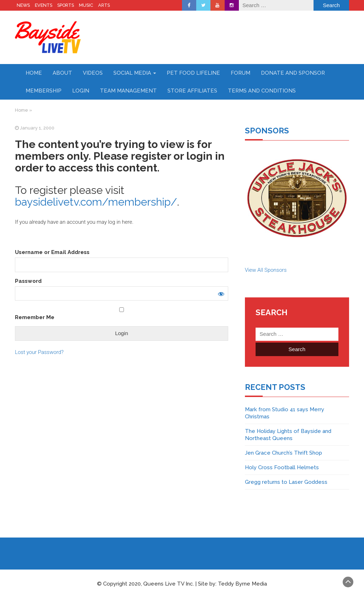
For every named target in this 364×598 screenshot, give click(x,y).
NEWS (23, 5)
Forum (240, 73)
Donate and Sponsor (293, 73)
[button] (297, 198)
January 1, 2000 (37, 128)
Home (34, 73)
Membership (44, 91)
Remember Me (122, 314)
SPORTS (66, 5)
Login (81, 91)
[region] (297, 198)
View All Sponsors (266, 270)
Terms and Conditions (262, 91)
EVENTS (44, 5)
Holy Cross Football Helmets (282, 467)
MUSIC (86, 5)
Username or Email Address (52, 252)
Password (28, 281)
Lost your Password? (39, 352)
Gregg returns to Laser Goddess (286, 482)
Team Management (128, 91)
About (62, 73)
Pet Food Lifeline (193, 73)
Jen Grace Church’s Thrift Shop (283, 453)
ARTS (104, 5)
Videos (93, 73)
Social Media (135, 73)
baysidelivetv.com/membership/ (96, 202)
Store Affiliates (192, 91)
